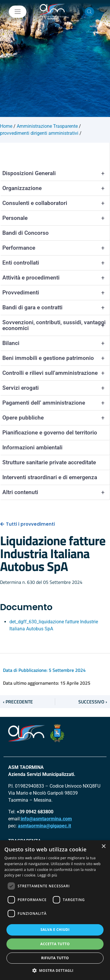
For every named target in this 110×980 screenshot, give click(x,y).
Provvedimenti (56, 293)
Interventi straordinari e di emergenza (50, 477)
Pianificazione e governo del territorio (50, 433)
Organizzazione (56, 188)
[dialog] (55, 910)
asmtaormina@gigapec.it (44, 826)
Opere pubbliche (56, 418)
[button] (55, 970)
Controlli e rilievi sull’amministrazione (56, 373)
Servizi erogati (56, 388)
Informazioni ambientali (32, 447)
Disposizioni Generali (56, 173)
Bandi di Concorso (26, 233)
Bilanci (56, 343)
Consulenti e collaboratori (56, 203)
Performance (56, 248)
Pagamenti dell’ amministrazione (56, 403)
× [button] (103, 847)
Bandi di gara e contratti (56, 308)
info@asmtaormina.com (46, 819)
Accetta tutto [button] (55, 944)
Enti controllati (56, 263)
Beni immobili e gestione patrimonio (56, 358)
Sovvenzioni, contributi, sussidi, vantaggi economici (56, 325)
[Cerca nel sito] (89, 12)
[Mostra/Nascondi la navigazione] (18, 12)
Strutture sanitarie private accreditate (49, 462)
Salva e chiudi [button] (55, 930)
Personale (56, 218)
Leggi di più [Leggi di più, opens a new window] (47, 875)
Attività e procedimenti (56, 278)
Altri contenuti (56, 492)
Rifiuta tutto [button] (55, 958)
